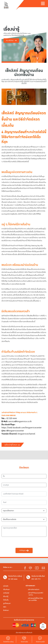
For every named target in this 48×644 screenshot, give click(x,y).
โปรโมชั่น (6, 600)
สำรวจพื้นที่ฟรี (11, 41)
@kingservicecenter (15, 431)
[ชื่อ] (24, 476)
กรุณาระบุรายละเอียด (10, 524)
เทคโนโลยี (6, 593)
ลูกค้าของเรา (7, 603)
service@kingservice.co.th (20, 422)
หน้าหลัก (6, 586)
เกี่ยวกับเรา (6, 590)
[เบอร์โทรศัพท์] (24, 494)
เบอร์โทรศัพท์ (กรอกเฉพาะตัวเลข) (14, 490)
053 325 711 (36, 579)
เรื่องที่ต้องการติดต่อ (9, 515)
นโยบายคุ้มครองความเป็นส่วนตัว (24, 633)
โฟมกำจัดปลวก (13, 394)
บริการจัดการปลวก (34, 590)
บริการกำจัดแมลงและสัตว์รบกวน (36, 594)
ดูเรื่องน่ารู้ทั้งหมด (12, 445)
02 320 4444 (13, 579)
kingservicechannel (26, 434)
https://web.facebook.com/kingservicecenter (22, 428)
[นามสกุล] (24, 485)
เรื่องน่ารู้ (6, 596)
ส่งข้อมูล (24, 550)
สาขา (5, 507)
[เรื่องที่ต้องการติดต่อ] (24, 519)
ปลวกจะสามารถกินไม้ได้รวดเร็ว (21, 289)
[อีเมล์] (24, 502)
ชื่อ (4, 472)
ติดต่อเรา (6, 610)
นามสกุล (6, 481)
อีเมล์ (5, 498)
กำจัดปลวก (31, 119)
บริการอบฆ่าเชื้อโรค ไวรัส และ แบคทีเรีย (35, 599)
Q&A (5, 607)
